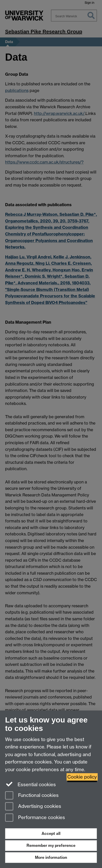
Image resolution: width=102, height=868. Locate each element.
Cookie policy (82, 777)
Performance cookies (35, 818)
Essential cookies (30, 784)
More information (51, 857)
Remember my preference (51, 845)
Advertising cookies (33, 807)
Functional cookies (32, 796)
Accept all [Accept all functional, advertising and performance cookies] (51, 833)
